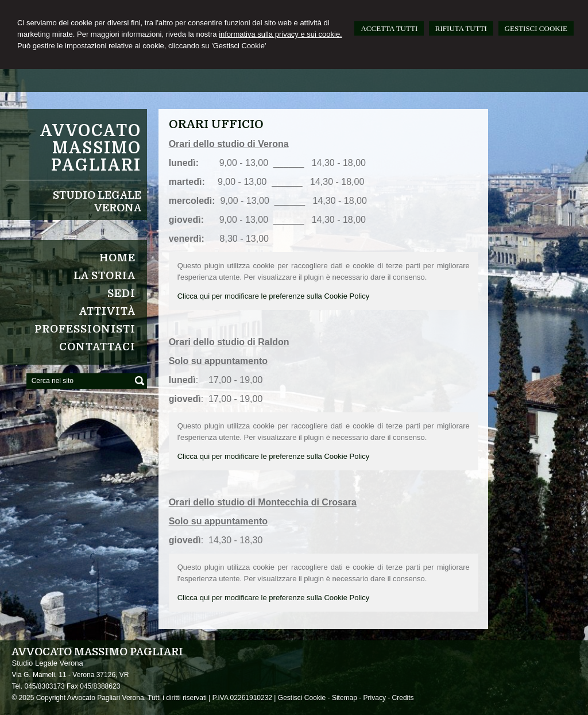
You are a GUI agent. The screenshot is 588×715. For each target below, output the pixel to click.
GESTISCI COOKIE (536, 28)
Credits (403, 698)
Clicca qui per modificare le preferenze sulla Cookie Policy (274, 296)
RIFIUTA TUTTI (461, 28)
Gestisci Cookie (302, 698)
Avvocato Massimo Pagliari (91, 148)
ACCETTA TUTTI (389, 28)
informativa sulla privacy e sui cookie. (281, 34)
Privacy (375, 698)
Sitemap (345, 698)
